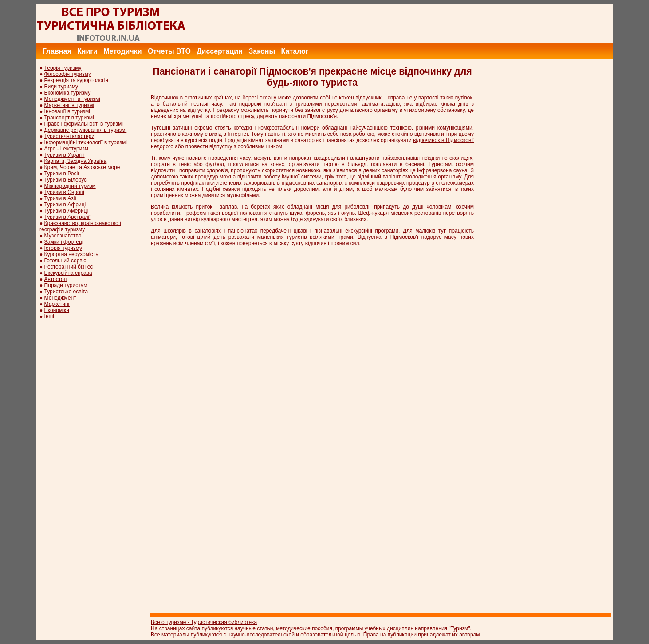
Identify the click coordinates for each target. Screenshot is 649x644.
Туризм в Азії (60, 198)
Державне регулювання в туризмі (86, 130)
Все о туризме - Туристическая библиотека (204, 622)
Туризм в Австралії (68, 217)
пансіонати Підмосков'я (308, 116)
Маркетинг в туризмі (69, 105)
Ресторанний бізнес (69, 267)
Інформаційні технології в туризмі (86, 142)
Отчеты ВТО (169, 51)
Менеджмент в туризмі (72, 99)
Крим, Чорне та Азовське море (82, 167)
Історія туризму (63, 248)
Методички (122, 51)
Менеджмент (60, 298)
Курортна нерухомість (71, 254)
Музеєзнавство (63, 236)
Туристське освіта (66, 292)
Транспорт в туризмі (69, 118)
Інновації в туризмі (67, 111)
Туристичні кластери (69, 136)
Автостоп (56, 279)
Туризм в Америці (66, 211)
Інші (49, 316)
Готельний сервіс (65, 261)
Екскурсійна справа (68, 273)
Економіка (57, 310)
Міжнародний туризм (70, 186)
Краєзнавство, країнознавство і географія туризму (80, 226)
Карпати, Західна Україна (76, 161)
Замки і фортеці (64, 242)
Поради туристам (66, 285)
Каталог (295, 51)
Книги (87, 51)
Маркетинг (57, 304)
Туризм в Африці (65, 205)
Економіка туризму (68, 93)
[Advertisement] (452, 24)
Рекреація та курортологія (76, 80)
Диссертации (220, 51)
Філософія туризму (68, 74)
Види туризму (61, 87)
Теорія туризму (63, 68)
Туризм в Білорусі (66, 180)
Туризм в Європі (64, 192)
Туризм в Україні (65, 155)
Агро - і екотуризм (67, 149)
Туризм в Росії (62, 174)
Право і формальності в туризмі (84, 124)
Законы (262, 51)
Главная (57, 51)
